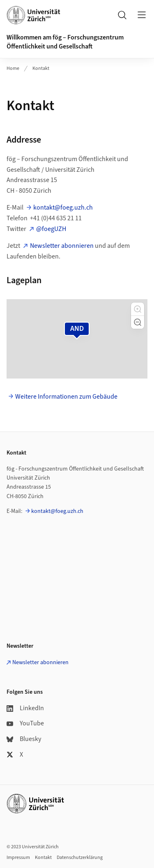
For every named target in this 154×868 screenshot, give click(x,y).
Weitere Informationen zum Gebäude (66, 397)
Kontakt (41, 68)
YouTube (25, 723)
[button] (138, 309)
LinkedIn (25, 708)
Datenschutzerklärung (80, 858)
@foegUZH (51, 229)
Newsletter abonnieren (62, 246)
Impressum (18, 858)
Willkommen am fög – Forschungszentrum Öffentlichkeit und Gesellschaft (65, 42)
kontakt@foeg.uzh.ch (63, 208)
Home (13, 68)
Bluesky (24, 739)
